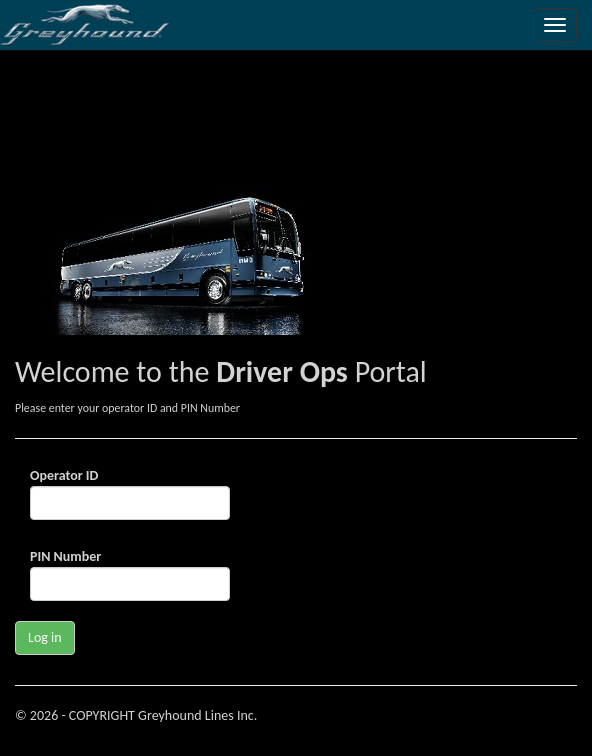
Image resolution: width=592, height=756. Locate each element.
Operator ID (64, 475)
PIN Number (65, 556)
